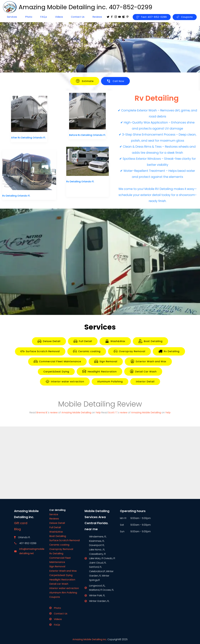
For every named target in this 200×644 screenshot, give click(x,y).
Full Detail (83, 341)
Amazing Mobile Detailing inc (89, 639)
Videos (59, 17)
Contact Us (78, 17)
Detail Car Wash (143, 372)
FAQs (57, 625)
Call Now (115, 81)
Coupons (185, 17)
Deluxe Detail (49, 341)
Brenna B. (42, 413)
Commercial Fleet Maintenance (57, 362)
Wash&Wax (115, 341)
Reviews (97, 17)
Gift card (21, 523)
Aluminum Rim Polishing (63, 593)
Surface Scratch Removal (40, 351)
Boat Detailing (150, 341)
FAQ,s (44, 17)
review (54, 413)
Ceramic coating (87, 351)
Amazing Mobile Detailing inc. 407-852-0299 (85, 7)
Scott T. (113, 413)
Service (54, 514)
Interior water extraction (65, 382)
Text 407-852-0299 (152, 17)
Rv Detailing (169, 351)
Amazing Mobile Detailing (76, 413)
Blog (19, 529)
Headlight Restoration (99, 372)
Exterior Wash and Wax (148, 362)
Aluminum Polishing (110, 382)
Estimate (85, 81)
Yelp (98, 413)
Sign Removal (106, 362)
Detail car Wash (59, 584)
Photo (29, 17)
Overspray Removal (129, 351)
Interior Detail (145, 382)
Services (12, 17)
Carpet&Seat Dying (56, 372)
